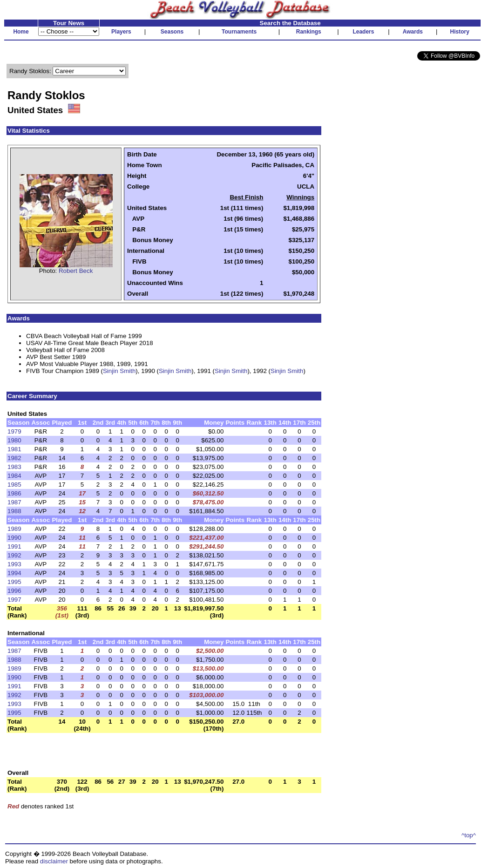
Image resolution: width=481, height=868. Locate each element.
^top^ (469, 835)
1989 (14, 529)
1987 (14, 502)
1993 (14, 564)
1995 (14, 582)
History (460, 32)
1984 (14, 476)
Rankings (309, 32)
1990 (14, 538)
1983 (14, 467)
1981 (14, 449)
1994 (14, 573)
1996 (14, 591)
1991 (14, 546)
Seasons (172, 32)
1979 (14, 431)
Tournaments (239, 32)
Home (21, 32)
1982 (14, 458)
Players (121, 32)
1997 (14, 600)
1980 (14, 440)
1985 (14, 485)
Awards (413, 32)
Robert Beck (76, 271)
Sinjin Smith (119, 371)
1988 (14, 511)
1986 (14, 493)
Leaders (363, 32)
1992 (14, 555)
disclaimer (54, 861)
